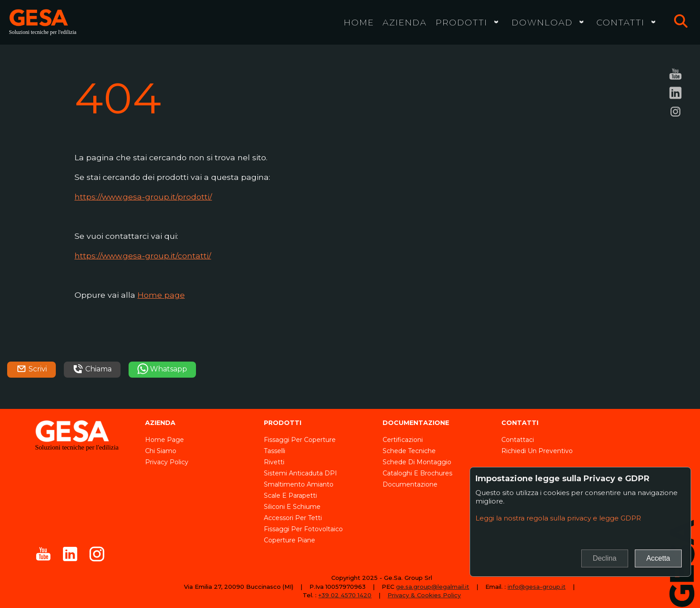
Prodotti (462, 23)
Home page (161, 295)
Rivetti (274, 462)
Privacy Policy (167, 462)
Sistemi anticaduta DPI (300, 473)
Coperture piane (290, 540)
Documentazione (410, 484)
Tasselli (275, 451)
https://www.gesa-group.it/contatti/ (143, 256)
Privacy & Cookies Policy (424, 595)
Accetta (658, 558)
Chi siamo (161, 451)
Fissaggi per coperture (300, 440)
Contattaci (518, 440)
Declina (605, 558)
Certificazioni (403, 440)
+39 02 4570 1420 (345, 595)
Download (542, 23)
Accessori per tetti (293, 518)
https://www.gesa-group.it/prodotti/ (143, 197)
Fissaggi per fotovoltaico (303, 529)
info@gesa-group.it (537, 587)
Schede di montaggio (417, 462)
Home (359, 23)
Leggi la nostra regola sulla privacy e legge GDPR (558, 518)
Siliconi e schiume (292, 507)
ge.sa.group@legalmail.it (433, 587)
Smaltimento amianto (299, 484)
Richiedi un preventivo (537, 451)
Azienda (405, 23)
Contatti (621, 23)
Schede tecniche (409, 451)
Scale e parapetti (290, 496)
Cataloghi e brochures (417, 473)
